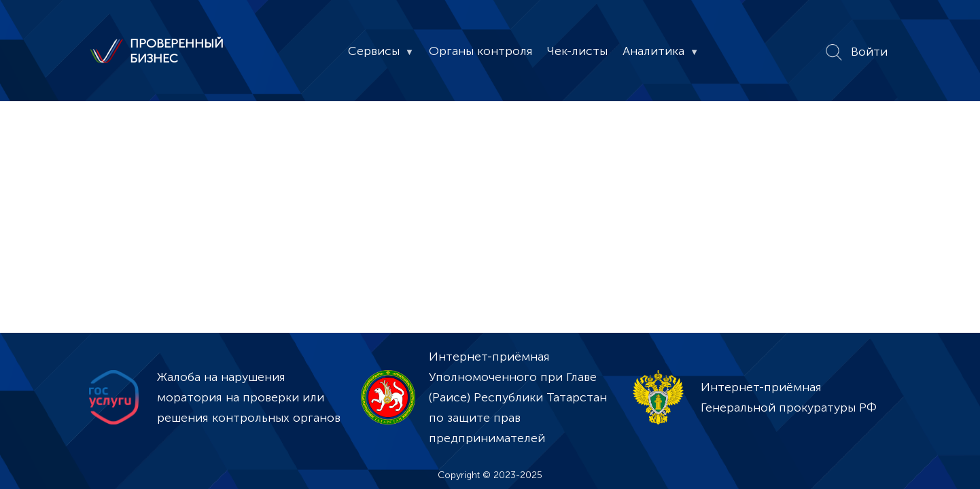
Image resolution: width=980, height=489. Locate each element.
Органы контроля (481, 51)
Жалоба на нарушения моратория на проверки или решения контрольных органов (249, 397)
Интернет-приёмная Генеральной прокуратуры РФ (789, 397)
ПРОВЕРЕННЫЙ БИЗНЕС (177, 51)
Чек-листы (577, 51)
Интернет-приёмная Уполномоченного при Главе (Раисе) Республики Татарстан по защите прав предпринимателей (518, 397)
